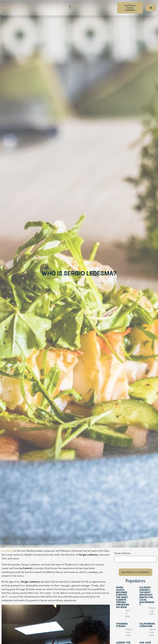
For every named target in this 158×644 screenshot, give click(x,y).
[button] (70, 7)
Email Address (122, 553)
